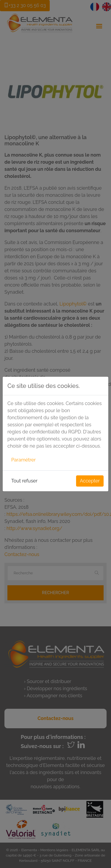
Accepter (90, 481)
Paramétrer (24, 460)
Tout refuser (24, 481)
